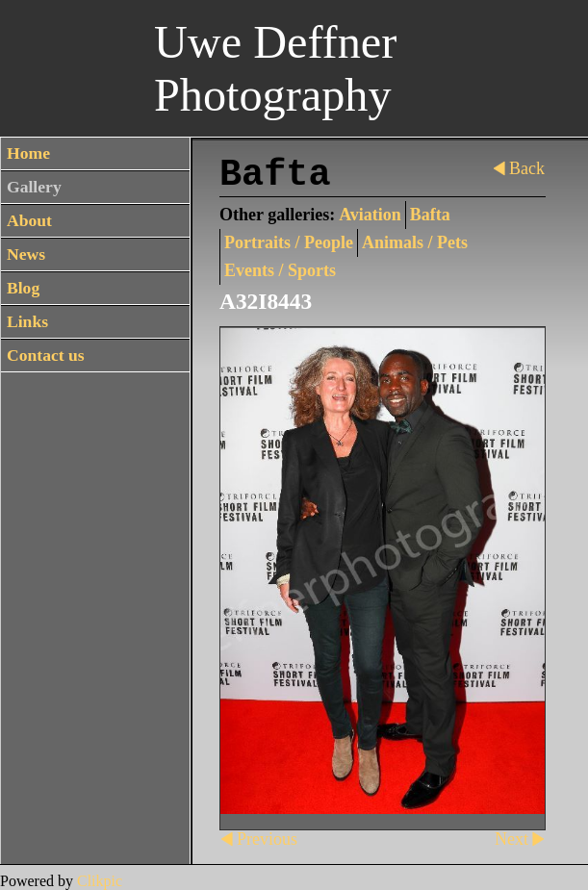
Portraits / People (289, 242)
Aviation (370, 215)
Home (28, 153)
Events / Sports (280, 270)
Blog (23, 288)
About (29, 220)
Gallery (34, 187)
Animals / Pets (415, 242)
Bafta (430, 215)
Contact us (46, 355)
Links (27, 321)
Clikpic (100, 881)
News (26, 254)
